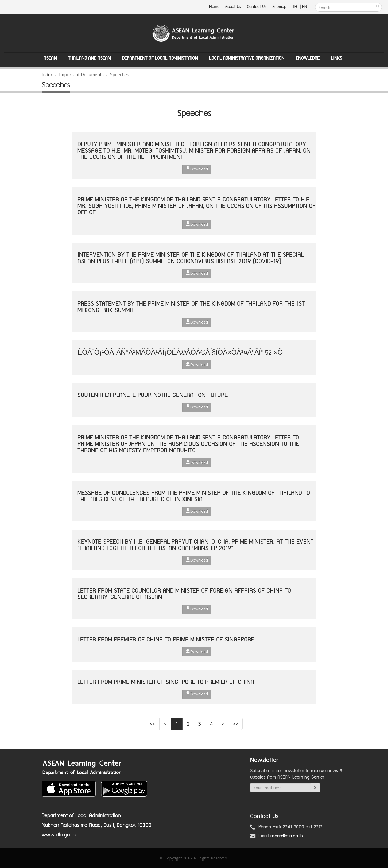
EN (305, 7)
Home (214, 7)
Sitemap (279, 7)
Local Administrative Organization (247, 58)
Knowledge (308, 58)
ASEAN (50, 58)
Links (337, 58)
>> (235, 724)
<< (152, 724)
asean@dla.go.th (287, 836)
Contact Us (257, 7)
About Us (233, 7)
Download (197, 169)
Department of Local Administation (160, 58)
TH (295, 7)
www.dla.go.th (59, 835)
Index (47, 75)
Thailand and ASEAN (89, 58)
